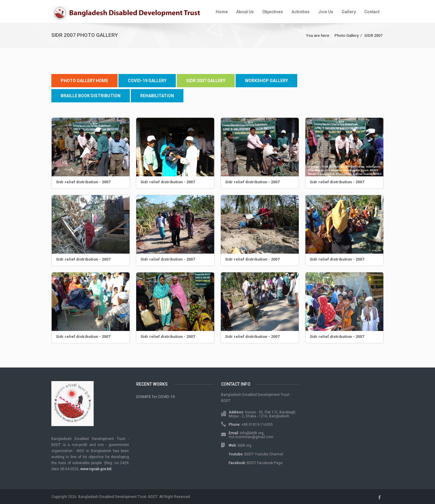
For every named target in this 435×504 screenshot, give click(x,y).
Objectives (273, 12)
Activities (301, 12)
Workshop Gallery (266, 81)
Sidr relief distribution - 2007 (83, 182)
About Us (245, 12)
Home (222, 12)
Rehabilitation (157, 96)
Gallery (349, 12)
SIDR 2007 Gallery (206, 81)
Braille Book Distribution (91, 96)
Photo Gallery (346, 35)
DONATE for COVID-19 (155, 397)
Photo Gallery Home (84, 81)
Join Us (326, 12)
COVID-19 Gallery (147, 81)
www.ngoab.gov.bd (96, 469)
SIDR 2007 (373, 35)
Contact (372, 12)
